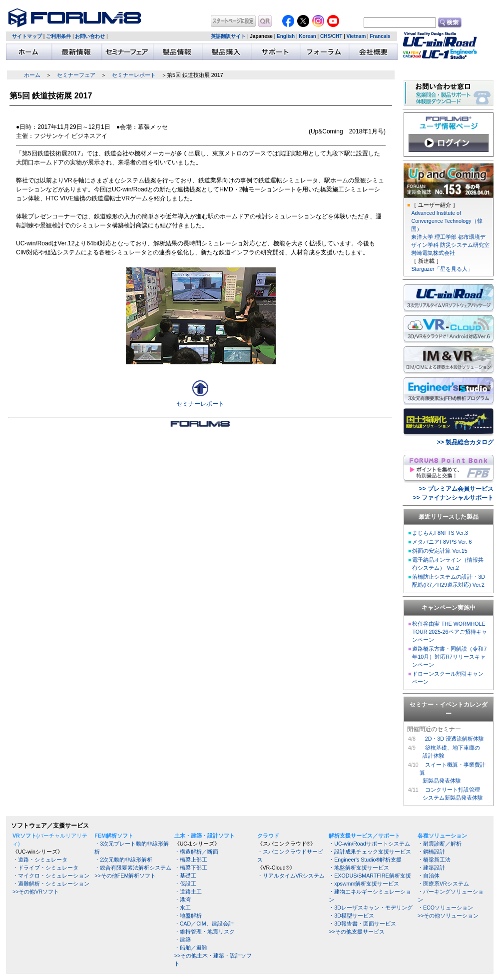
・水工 (183, 908)
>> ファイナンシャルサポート (453, 498)
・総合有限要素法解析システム (133, 868)
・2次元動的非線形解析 (123, 860)
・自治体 (429, 876)
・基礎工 (185, 876)
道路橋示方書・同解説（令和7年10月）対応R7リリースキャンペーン (449, 657)
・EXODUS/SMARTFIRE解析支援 (370, 876)
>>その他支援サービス (356, 932)
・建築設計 (431, 868)
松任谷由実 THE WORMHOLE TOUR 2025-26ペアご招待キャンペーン (449, 632)
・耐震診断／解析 (440, 844)
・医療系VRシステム (443, 884)
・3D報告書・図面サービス (362, 924)
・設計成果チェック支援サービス (370, 852)
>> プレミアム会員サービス (456, 489)
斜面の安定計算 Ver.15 (440, 551)
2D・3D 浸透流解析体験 (455, 739)
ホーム (32, 75)
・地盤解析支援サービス (359, 868)
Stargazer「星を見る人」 (442, 269)
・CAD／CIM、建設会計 (204, 924)
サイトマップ (27, 36)
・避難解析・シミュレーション (51, 884)
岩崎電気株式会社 (433, 253)
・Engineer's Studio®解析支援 (365, 860)
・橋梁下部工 (191, 868)
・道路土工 (188, 892)
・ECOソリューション (445, 908)
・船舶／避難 (191, 948)
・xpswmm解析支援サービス (364, 884)
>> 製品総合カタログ (465, 442)
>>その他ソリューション (448, 916)
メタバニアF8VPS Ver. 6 (442, 542)
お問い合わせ (90, 36)
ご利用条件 (58, 36)
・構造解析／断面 (196, 852)
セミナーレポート (134, 75)
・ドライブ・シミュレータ (45, 868)
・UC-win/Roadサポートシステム (369, 844)
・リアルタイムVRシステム (291, 876)
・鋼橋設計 (431, 852)
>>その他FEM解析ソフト (125, 876)
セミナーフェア (76, 75)
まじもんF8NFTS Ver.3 (440, 533)
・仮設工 (185, 884)
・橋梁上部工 (191, 860)
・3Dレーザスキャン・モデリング (371, 908)
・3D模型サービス (351, 916)
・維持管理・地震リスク (205, 932)
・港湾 (183, 900)
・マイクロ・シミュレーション (51, 876)
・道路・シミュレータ (40, 860)
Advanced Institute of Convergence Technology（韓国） (447, 221)
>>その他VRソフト (36, 892)
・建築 (183, 940)
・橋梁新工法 (434, 860)
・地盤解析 (188, 916)
